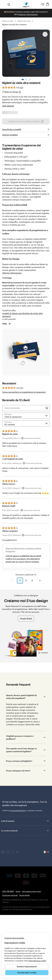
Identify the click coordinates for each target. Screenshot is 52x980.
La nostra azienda (25, 899)
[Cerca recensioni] (24, 477)
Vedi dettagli (8, 106)
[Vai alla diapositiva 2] (26, 79)
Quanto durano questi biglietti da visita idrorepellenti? (21, 765)
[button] (12, 649)
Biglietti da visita (24, 21)
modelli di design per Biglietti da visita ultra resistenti (22, 384)
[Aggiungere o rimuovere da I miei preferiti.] (45, 34)
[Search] (47, 477)
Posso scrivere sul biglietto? (19, 830)
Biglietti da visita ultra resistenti (14, 24)
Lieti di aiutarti (25, 890)
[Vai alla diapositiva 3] (29, 79)
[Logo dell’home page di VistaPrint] (26, 4)
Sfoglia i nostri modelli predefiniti (26, 184)
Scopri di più (26, 687)
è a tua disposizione (18, 879)
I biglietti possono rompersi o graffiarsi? (20, 806)
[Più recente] (26, 492)
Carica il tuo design (26, 191)
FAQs (7, 392)
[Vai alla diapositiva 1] (23, 79)
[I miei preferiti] (43, 4)
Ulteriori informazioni (28, 14)
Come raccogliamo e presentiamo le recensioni (24, 461)
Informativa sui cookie (37, 961)
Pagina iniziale (8, 21)
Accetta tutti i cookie (27, 973)
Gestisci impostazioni (27, 966)
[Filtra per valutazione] (26, 484)
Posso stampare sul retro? (18, 839)
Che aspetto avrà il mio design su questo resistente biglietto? (21, 819)
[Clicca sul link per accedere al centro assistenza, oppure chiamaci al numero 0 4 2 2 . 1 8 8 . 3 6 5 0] (39, 4)
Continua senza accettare (14, 938)
